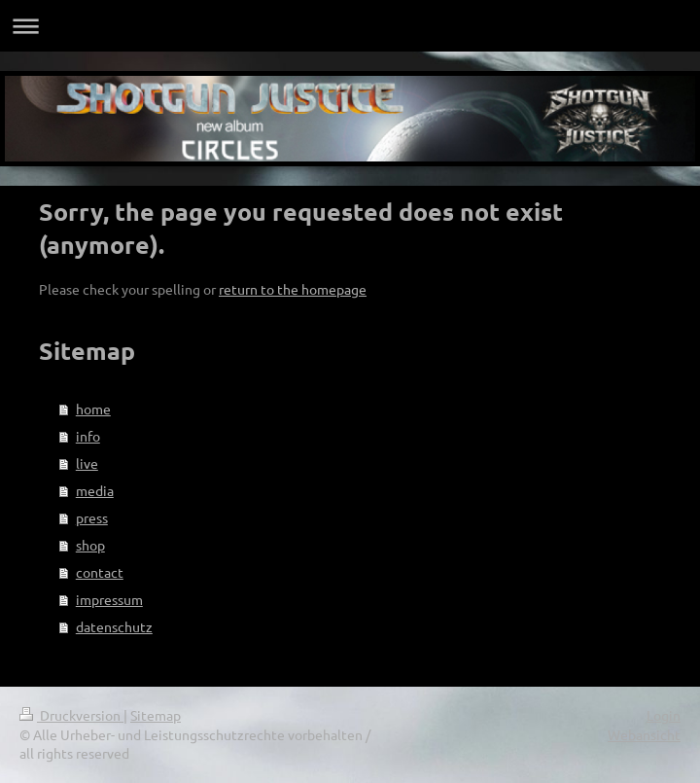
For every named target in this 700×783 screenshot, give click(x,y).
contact (100, 572)
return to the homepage (293, 289)
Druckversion (71, 715)
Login (664, 715)
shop (90, 545)
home (93, 409)
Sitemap (156, 715)
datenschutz (114, 626)
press (92, 517)
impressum (109, 599)
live (87, 463)
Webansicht (644, 734)
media (95, 490)
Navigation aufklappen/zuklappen (350, 26)
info (88, 436)
